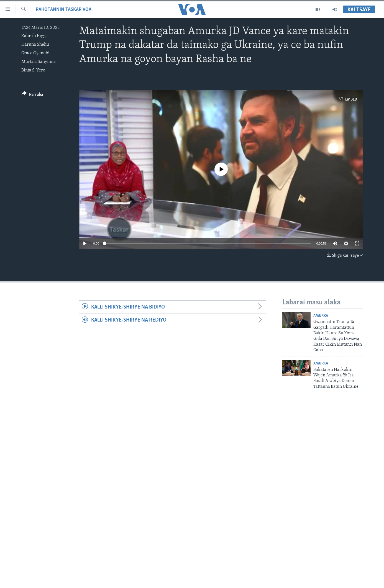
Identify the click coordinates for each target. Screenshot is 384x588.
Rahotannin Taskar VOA (64, 10)
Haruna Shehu (35, 45)
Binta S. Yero (33, 70)
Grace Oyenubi (35, 53)
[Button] (32, 95)
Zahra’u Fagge (34, 36)
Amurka (321, 316)
